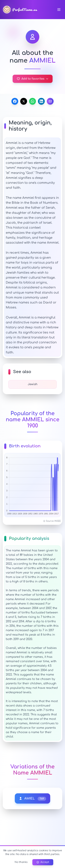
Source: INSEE (52, 521)
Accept (43, 862)
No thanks (21, 862)
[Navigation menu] (59, 10)
